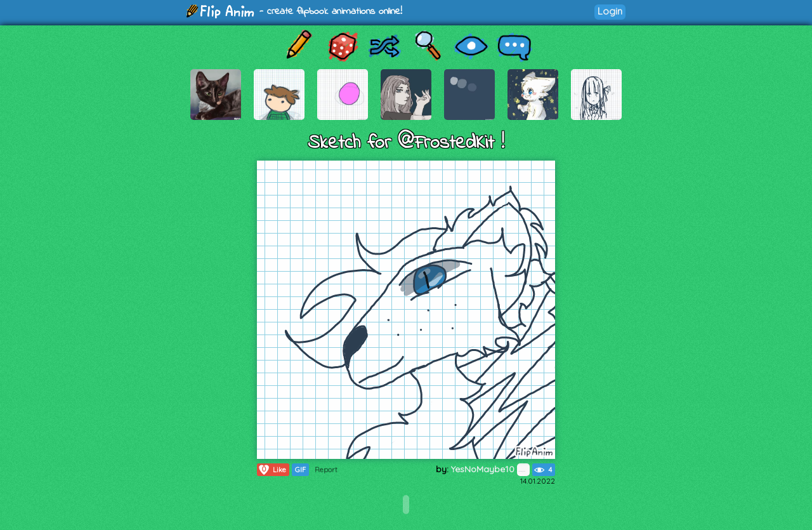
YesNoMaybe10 (490, 469)
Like (272, 470)
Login (610, 11)
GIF (300, 470)
